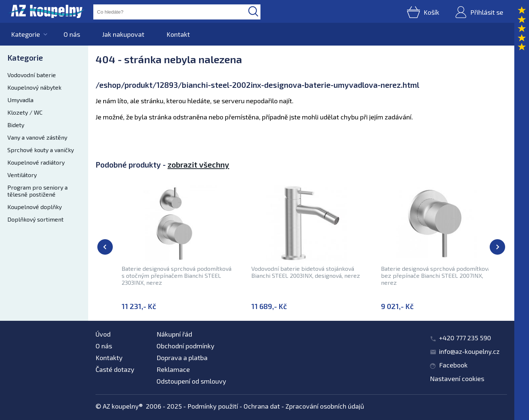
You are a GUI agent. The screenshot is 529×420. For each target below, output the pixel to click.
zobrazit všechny (198, 164)
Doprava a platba (182, 358)
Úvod (103, 334)
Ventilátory (22, 175)
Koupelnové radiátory (36, 162)
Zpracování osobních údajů (325, 406)
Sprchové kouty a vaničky (41, 150)
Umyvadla (20, 100)
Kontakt (178, 34)
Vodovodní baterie (32, 75)
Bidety (16, 125)
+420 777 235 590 (465, 338)
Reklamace (173, 369)
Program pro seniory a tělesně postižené (37, 191)
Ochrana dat (262, 406)
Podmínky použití (213, 406)
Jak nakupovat (123, 34)
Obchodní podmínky (186, 346)
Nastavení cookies (457, 378)
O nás (72, 34)
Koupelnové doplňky (35, 207)
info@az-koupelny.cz (469, 351)
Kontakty (109, 358)
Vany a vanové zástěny (37, 137)
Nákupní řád (174, 334)
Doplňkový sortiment (35, 219)
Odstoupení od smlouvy (191, 381)
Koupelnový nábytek (34, 87)
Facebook (453, 365)
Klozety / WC (25, 112)
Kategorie (26, 34)
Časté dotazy (115, 369)
